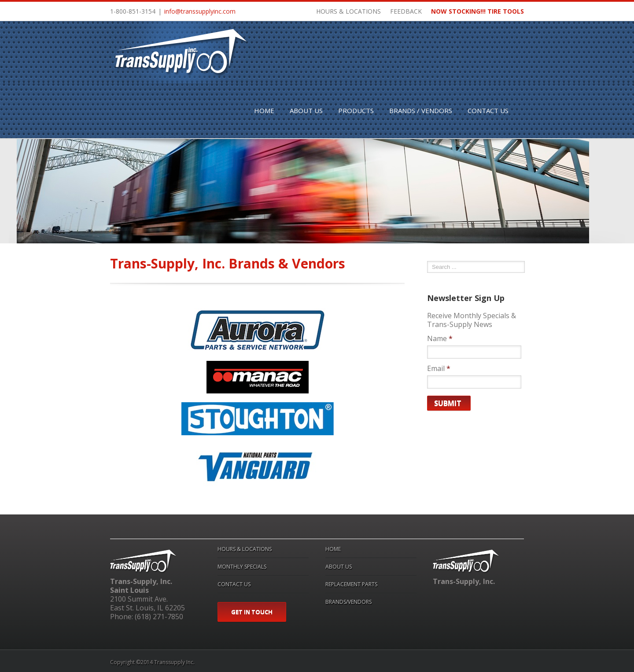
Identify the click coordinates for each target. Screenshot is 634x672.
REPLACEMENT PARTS (351, 584)
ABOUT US (306, 110)
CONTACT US (488, 110)
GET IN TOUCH (252, 612)
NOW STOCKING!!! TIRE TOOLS (477, 11)
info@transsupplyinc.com (200, 11)
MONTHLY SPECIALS (242, 567)
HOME (264, 110)
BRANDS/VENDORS (348, 602)
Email (439, 368)
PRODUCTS (356, 110)
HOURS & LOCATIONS (348, 11)
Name (440, 338)
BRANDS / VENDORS (421, 110)
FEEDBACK (406, 11)
